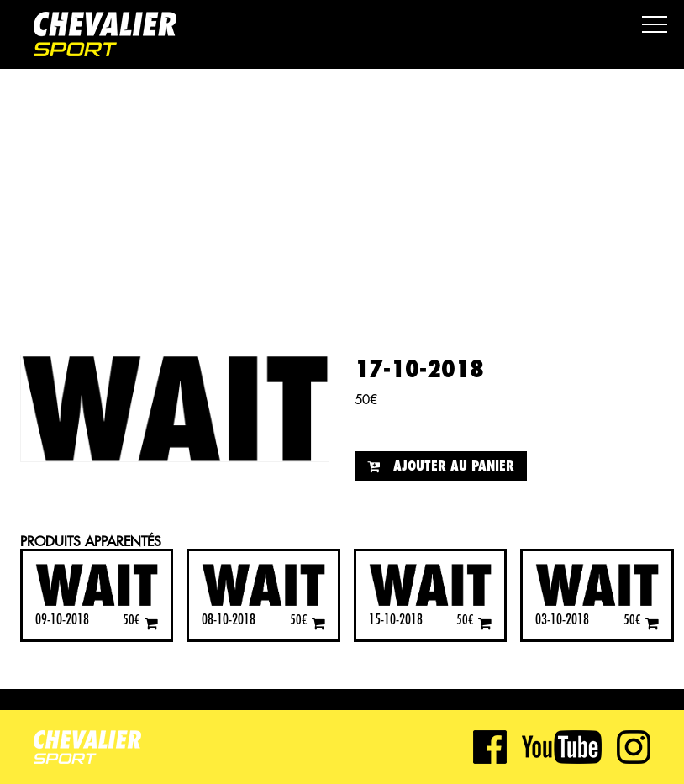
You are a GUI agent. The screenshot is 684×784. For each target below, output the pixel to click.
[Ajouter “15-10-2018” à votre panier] (485, 623)
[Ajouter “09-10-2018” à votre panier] (151, 623)
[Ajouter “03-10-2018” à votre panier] (652, 623)
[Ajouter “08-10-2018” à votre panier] (318, 623)
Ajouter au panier (454, 466)
